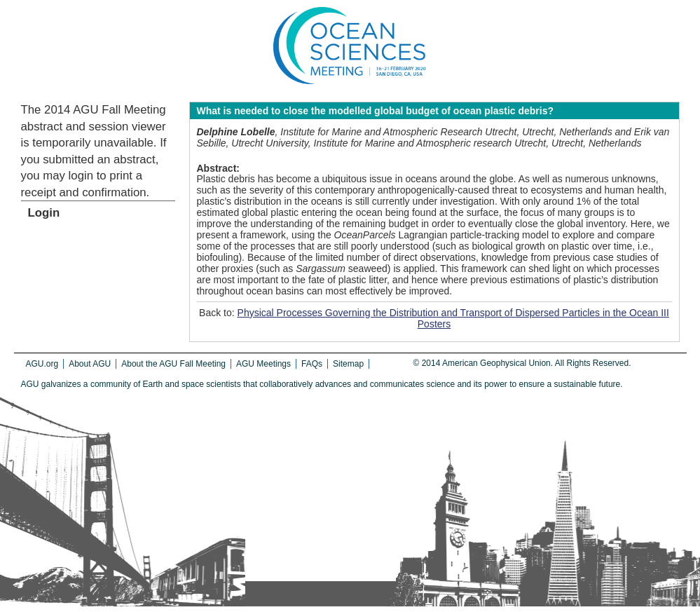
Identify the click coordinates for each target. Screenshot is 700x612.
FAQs (312, 364)
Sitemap (348, 364)
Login (44, 213)
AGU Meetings (263, 364)
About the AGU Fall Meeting (173, 364)
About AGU (90, 364)
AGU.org (42, 364)
